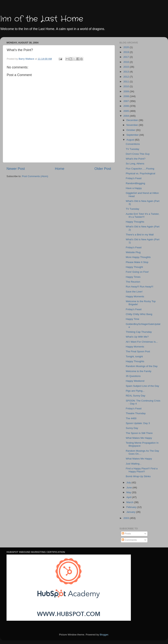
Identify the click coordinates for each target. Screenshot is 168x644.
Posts (126, 534)
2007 (127, 101)
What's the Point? (136, 159)
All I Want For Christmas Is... (142, 342)
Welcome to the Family (139, 371)
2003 (127, 518)
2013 (127, 72)
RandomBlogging (136, 183)
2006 (127, 106)
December (133, 120)
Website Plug (133, 252)
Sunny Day (132, 428)
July (129, 482)
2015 (127, 67)
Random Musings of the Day (142, 366)
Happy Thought (134, 267)
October (131, 130)
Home (60, 169)
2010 (127, 86)
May (129, 492)
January (131, 512)
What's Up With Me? (137, 337)
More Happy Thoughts (138, 257)
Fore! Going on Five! (137, 272)
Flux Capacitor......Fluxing (140, 169)
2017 (127, 57)
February (132, 507)
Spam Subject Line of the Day (143, 386)
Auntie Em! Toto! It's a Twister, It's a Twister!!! (143, 215)
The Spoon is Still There (139, 433)
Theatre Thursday (136, 413)
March (130, 502)
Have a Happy (134, 188)
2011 (127, 82)
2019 (127, 52)
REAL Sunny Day (136, 396)
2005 (127, 111)
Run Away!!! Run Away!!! (140, 287)
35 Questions (133, 376)
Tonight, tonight (134, 356)
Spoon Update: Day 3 (138, 423)
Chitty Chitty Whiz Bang (139, 314)
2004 (127, 116)
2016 (127, 62)
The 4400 (131, 418)
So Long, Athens (135, 164)
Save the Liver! (134, 292)
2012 (127, 77)
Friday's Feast (134, 178)
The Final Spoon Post (138, 351)
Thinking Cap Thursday (139, 332)
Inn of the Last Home (42, 19)
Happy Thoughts (135, 222)
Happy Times (133, 277)
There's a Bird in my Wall (140, 235)
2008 (127, 96)
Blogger (104, 635)
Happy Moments (135, 296)
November (133, 125)
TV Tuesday (133, 149)
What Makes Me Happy (139, 438)
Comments (129, 540)
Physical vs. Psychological (141, 173)
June (129, 488)
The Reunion (133, 282)
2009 (127, 91)
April (129, 497)
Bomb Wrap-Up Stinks (138, 476)
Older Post (103, 169)
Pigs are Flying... (135, 391)
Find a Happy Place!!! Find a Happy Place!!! (142, 470)
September (133, 135)
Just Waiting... (134, 464)
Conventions (133, 144)
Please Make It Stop (137, 262)
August (131, 140)
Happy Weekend (135, 381)
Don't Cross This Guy (138, 154)
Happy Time (133, 319)
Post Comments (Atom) (35, 176)
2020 (127, 47)
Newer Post (16, 169)
